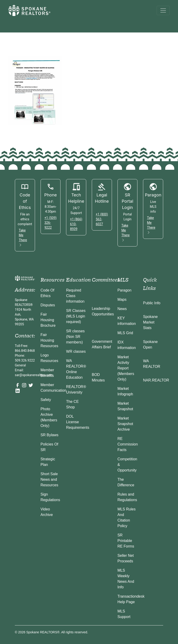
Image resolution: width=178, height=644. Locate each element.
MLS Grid (125, 333)
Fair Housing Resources (49, 340)
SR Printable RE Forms (126, 541)
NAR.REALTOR (156, 380)
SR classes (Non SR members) (75, 337)
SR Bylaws (49, 435)
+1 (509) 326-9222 (51, 223)
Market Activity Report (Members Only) (126, 368)
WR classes (76, 351)
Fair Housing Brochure (48, 320)
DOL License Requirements (78, 422)
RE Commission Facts (128, 444)
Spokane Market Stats (150, 322)
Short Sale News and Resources (49, 479)
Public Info (152, 303)
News (122, 309)
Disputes (48, 305)
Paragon (125, 290)
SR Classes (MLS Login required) (76, 316)
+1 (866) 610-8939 (76, 224)
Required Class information (75, 296)
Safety (46, 400)
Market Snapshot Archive (125, 424)
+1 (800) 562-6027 (102, 219)
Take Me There (23, 238)
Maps (122, 300)
